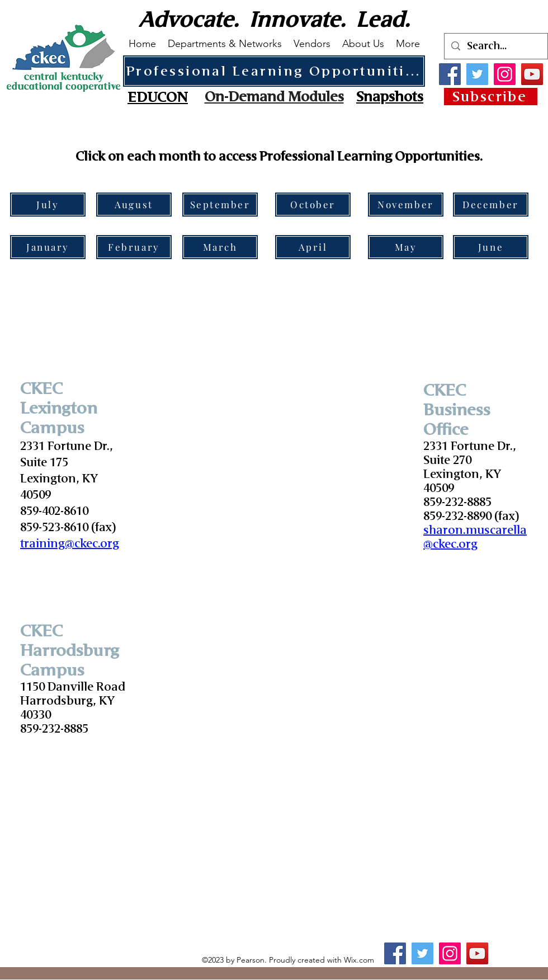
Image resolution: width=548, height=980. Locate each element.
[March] (220, 247)
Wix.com (359, 960)
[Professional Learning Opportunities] (274, 71)
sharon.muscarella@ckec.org (475, 537)
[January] (48, 247)
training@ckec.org (70, 543)
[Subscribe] (491, 97)
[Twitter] (477, 74)
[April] (313, 247)
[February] (134, 247)
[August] (134, 205)
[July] (48, 205)
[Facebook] (450, 74)
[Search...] (495, 46)
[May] (406, 247)
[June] (491, 247)
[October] (313, 205)
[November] (406, 205)
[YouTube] (532, 74)
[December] (491, 205)
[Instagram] (505, 74)
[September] (220, 205)
